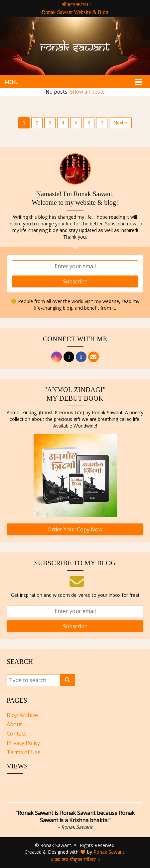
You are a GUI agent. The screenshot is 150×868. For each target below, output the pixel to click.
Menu (12, 82)
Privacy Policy (23, 743)
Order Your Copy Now (75, 529)
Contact (16, 734)
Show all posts (87, 92)
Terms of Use (24, 752)
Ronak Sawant (109, 852)
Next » (120, 123)
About (14, 724)
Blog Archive (22, 715)
